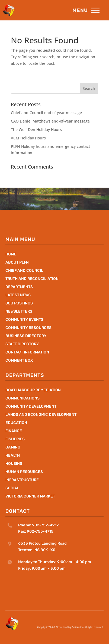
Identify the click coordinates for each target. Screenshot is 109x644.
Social (12, 488)
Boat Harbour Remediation (33, 390)
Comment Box (19, 361)
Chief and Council (24, 271)
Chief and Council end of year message (46, 113)
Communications (23, 399)
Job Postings (19, 303)
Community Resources (28, 328)
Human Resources (24, 472)
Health (13, 456)
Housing (14, 464)
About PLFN (17, 263)
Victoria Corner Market (30, 497)
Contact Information (27, 352)
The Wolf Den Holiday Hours (36, 129)
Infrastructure (22, 480)
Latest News (18, 295)
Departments (19, 287)
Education (16, 423)
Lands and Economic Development (41, 415)
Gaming (13, 448)
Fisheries (15, 439)
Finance (14, 431)
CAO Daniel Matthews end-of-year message (50, 121)
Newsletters (19, 312)
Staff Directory (22, 344)
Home (11, 254)
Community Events (24, 320)
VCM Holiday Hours (28, 138)
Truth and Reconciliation (32, 279)
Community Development (31, 407)
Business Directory (26, 336)
